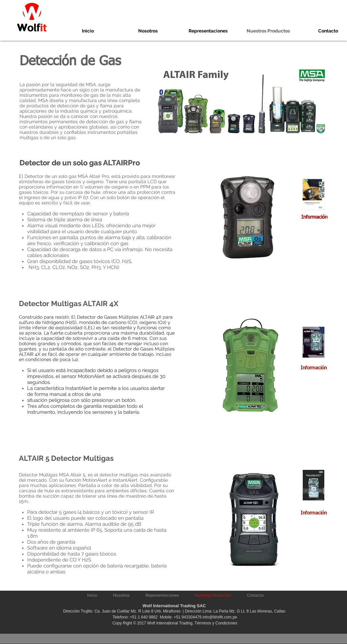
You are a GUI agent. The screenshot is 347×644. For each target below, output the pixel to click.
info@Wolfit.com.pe (220, 617)
